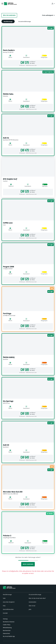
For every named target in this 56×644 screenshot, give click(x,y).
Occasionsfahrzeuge (25, 21)
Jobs (30, 609)
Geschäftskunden (8, 609)
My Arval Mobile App (9, 636)
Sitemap (5, 619)
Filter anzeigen (9, 15)
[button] (48, 15)
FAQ (4, 606)
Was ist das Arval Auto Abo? (37, 598)
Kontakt (5, 613)
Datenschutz (6, 633)
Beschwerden (7, 631)
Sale (4, 598)
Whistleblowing (7, 628)
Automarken (32, 602)
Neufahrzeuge (8, 21)
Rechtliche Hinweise (9, 622)
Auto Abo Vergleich (9, 602)
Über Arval (32, 606)
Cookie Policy (7, 625)
